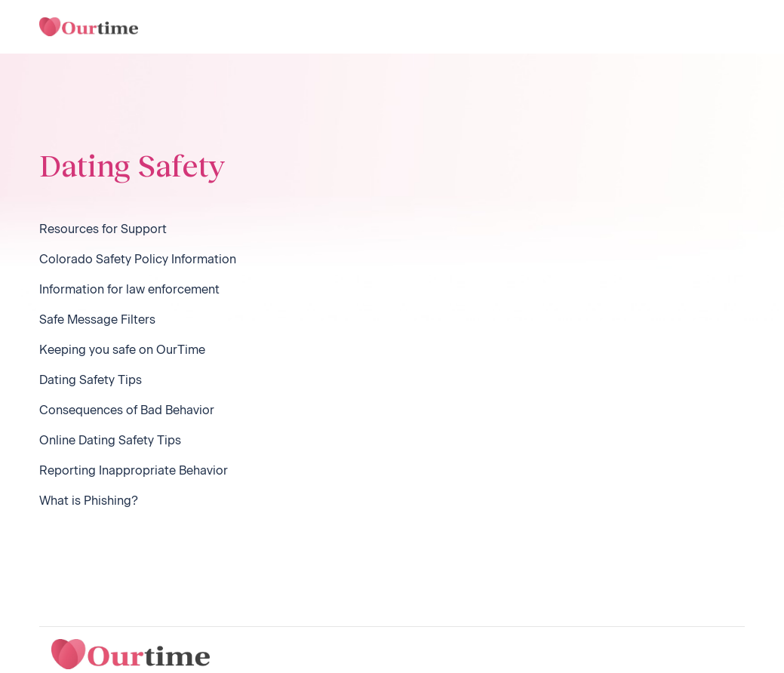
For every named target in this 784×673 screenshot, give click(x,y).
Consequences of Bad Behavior (127, 410)
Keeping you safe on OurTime (122, 350)
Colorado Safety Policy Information (138, 259)
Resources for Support (103, 229)
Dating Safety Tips (91, 380)
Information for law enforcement (129, 289)
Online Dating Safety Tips (110, 440)
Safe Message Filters (97, 320)
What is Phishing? (89, 501)
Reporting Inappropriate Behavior (134, 470)
